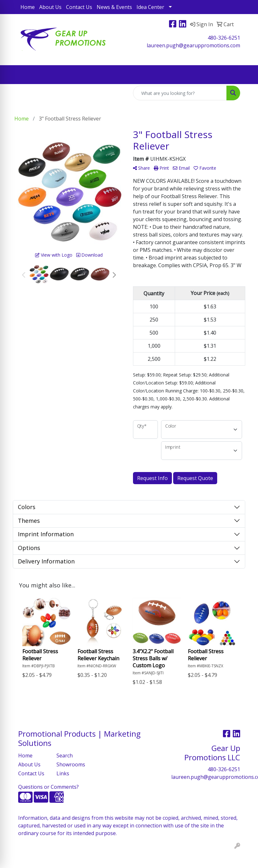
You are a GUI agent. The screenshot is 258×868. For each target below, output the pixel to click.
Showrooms (71, 764)
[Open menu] (245, 75)
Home (28, 7)
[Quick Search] (180, 93)
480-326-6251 (224, 38)
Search (65, 756)
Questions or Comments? (48, 787)
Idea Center (150, 7)
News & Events (114, 7)
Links (63, 773)
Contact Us (79, 7)
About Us (50, 7)
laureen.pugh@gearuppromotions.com (193, 45)
